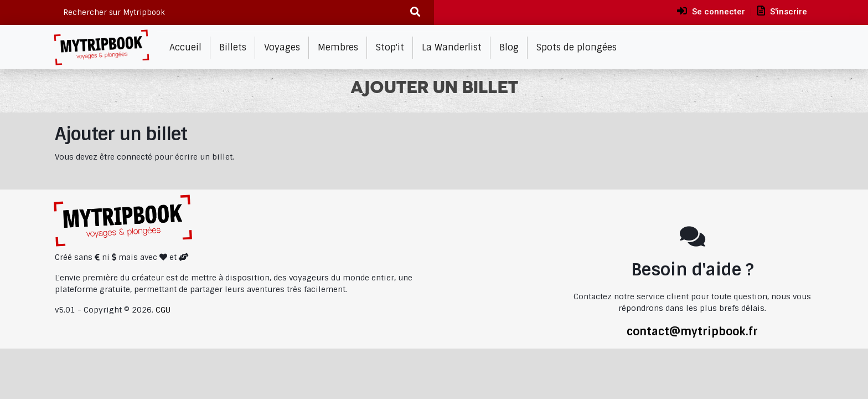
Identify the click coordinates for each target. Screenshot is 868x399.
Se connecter (711, 11)
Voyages (282, 47)
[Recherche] (416, 12)
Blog (509, 47)
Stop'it (390, 47)
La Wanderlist (452, 47)
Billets (233, 47)
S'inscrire (782, 11)
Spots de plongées (577, 47)
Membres (338, 47)
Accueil (185, 47)
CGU (163, 310)
